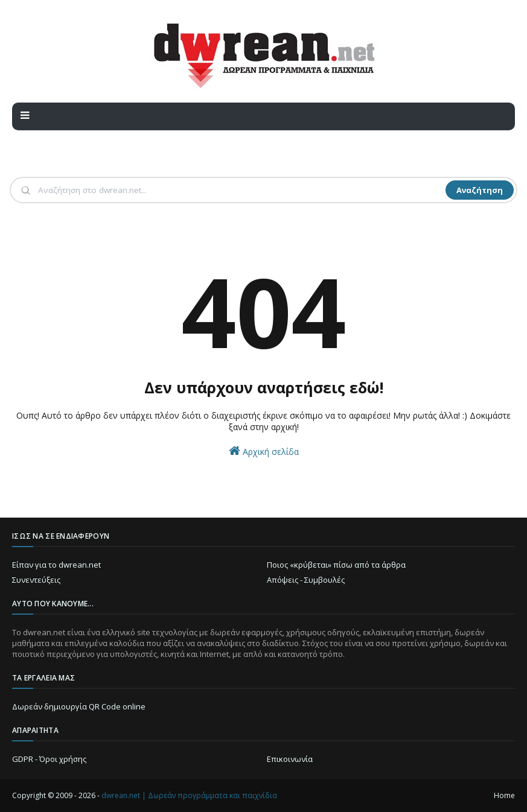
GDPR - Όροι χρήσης (49, 759)
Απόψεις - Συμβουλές (306, 580)
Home (504, 795)
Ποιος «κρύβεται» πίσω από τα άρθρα (336, 565)
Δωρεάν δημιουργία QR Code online (79, 706)
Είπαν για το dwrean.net (56, 565)
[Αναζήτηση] (241, 190)
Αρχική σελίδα (264, 451)
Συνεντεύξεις (36, 580)
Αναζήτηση (480, 190)
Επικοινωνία (290, 759)
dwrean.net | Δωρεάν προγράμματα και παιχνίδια (189, 795)
